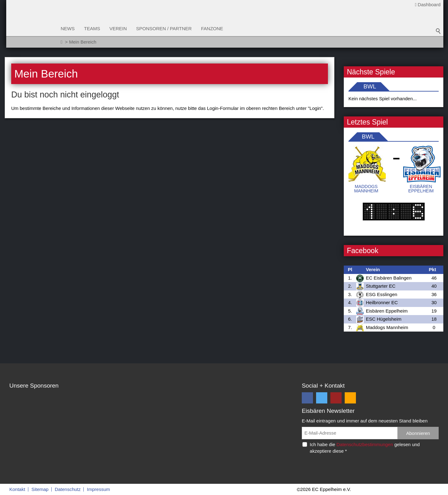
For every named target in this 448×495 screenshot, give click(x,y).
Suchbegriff (438, 31)
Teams (92, 28)
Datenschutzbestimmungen (365, 444)
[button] (307, 398)
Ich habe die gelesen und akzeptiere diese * (365, 448)
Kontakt (17, 489)
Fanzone (212, 28)
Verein (118, 28)
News (68, 28)
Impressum (98, 489)
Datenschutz (68, 489)
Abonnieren (418, 433)
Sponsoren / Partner (164, 28)
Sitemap (40, 489)
